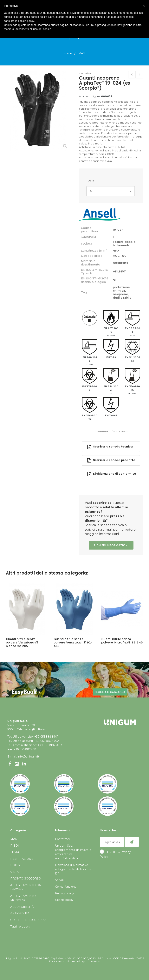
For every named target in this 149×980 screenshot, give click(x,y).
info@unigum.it (28, 757)
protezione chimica (121, 289)
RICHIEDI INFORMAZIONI (111, 545)
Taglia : (91, 180)
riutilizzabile (122, 298)
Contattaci (62, 839)
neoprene (120, 294)
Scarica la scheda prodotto (111, 460)
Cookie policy (64, 900)
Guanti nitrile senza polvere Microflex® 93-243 (122, 641)
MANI (82, 53)
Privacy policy (65, 893)
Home (68, 53)
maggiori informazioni (111, 431)
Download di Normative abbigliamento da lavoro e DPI (73, 869)
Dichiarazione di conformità (112, 474)
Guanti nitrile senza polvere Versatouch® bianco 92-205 (22, 642)
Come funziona (66, 887)
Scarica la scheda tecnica (110, 447)
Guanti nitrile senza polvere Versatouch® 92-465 (73, 642)
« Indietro (85, 73)
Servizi (60, 880)
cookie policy (26, 21)
